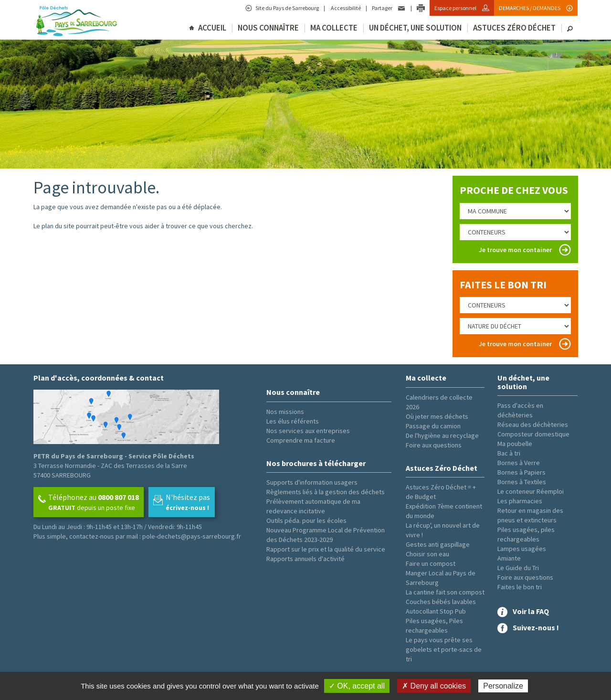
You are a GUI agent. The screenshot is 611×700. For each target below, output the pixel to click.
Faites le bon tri (520, 587)
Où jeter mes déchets (437, 416)
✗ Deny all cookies (434, 686)
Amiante (509, 558)
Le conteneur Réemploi (531, 491)
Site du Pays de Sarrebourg (287, 8)
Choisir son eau (427, 554)
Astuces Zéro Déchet (514, 28)
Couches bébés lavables (441, 602)
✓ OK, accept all (357, 686)
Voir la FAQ (531, 611)
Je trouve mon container (515, 250)
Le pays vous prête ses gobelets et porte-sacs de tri (444, 649)
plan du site (58, 226)
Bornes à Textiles (522, 482)
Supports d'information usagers (312, 482)
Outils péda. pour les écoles (306, 520)
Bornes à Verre (519, 463)
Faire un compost (431, 563)
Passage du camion (433, 426)
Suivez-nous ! (536, 627)
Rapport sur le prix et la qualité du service (326, 549)
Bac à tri (509, 453)
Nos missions (285, 412)
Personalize (503, 686)
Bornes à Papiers (521, 472)
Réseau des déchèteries (533, 424)
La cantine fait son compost (445, 592)
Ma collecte (334, 28)
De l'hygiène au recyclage (442, 435)
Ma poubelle (515, 444)
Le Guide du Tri (518, 568)
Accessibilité (345, 8)
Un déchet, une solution (415, 28)
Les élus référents (293, 421)
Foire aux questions (434, 445)
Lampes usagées (522, 549)
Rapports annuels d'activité (305, 559)
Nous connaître (268, 28)
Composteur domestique (533, 434)
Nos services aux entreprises (308, 431)
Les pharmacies (520, 501)
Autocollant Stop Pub (436, 611)
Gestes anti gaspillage (438, 544)
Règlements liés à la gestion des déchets (326, 492)
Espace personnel (456, 8)
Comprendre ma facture (301, 440)
